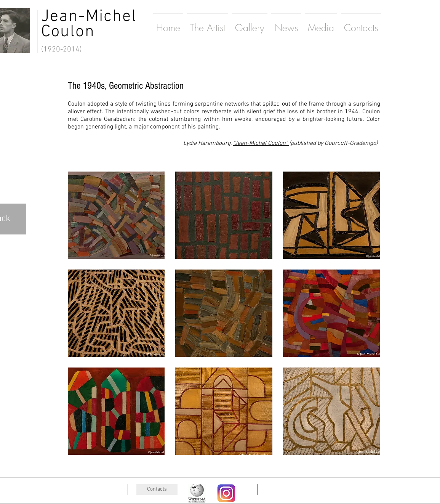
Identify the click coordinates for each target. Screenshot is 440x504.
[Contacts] (157, 490)
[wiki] (197, 493)
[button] (116, 215)
